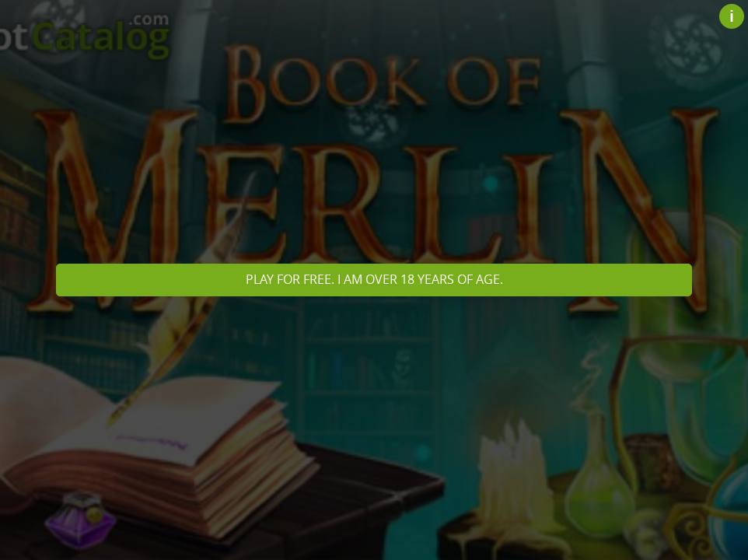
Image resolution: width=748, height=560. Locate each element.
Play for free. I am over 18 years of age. (374, 279)
